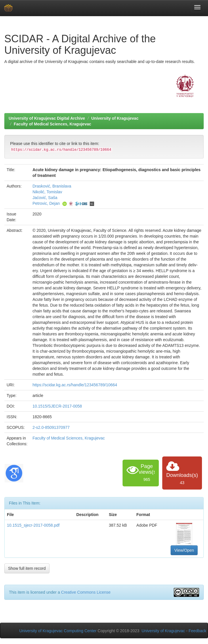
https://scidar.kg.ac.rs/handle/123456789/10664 (75, 385)
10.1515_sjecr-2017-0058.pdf (33, 525)
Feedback (197, 631)
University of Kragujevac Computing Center (58, 631)
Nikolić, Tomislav (47, 192)
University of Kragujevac (115, 118)
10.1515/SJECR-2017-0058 (57, 406)
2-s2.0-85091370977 (51, 427)
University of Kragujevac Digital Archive (47, 118)
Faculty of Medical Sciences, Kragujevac (53, 124)
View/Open (184, 550)
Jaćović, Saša (45, 198)
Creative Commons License (86, 592)
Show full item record (27, 568)
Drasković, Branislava (52, 186)
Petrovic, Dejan (46, 203)
